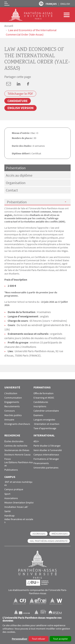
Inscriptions (40, 406)
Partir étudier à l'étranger (47, 446)
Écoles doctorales (14, 441)
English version (20, 108)
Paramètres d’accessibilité (41, 4)
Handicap (9, 516)
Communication (13, 398)
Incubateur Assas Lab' (16, 507)
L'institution (11, 393)
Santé (7, 511)
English (65, 4)
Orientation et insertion (46, 424)
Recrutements (12, 406)
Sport (7, 494)
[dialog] (37, 629)
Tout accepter (60, 639)
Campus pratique (14, 489)
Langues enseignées (44, 420)
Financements (41, 463)
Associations (11, 498)
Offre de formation (44, 393)
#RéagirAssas (60, 534)
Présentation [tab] (16, 168)
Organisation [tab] (16, 183)
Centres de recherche (16, 446)
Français (51, 4)
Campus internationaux (46, 455)
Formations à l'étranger (46, 459)
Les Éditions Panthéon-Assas (19, 464)
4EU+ (36, 441)
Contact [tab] (12, 190)
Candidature (18, 101)
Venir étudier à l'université (48, 450)
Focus (8, 459)
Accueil (9, 26)
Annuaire (9, 420)
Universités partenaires (46, 468)
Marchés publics (13, 415)
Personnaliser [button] (20, 639)
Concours (10, 411)
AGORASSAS (39, 534)
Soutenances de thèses (17, 450)
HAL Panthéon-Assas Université (49, 541)
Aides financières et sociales (19, 521)
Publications (11, 470)
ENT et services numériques (18, 483)
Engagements (12, 402)
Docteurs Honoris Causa (17, 455)
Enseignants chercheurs (17, 424)
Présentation (17, 202)
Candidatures (41, 402)
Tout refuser (39, 639)
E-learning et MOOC (44, 398)
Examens (38, 415)
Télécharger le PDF (20, 94)
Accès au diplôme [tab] (19, 175)
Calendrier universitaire (46, 411)
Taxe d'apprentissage (45, 428)
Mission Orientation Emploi (19, 503)
